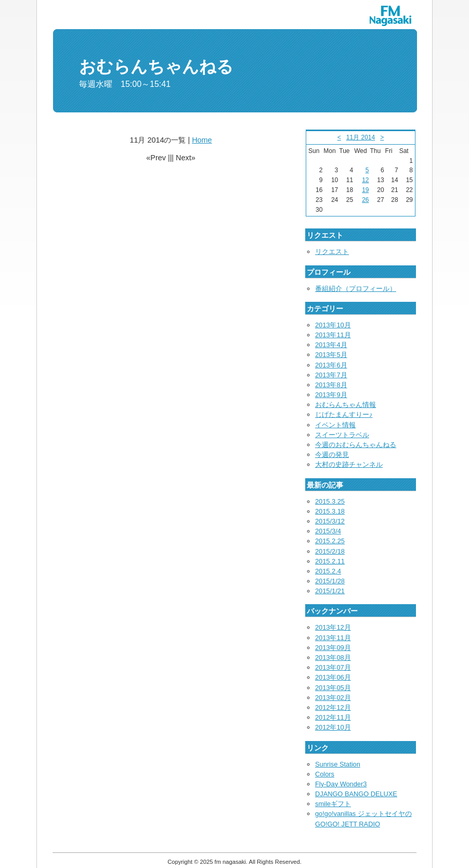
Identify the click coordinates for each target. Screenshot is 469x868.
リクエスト (332, 252)
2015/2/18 (330, 551)
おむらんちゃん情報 (346, 405)
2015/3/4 (328, 531)
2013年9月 (331, 395)
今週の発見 (332, 455)
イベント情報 (335, 425)
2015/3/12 (330, 521)
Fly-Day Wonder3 (341, 784)
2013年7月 (331, 375)
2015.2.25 (330, 541)
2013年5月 (331, 355)
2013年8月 (331, 385)
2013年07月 (333, 667)
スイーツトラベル (342, 435)
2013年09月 (333, 648)
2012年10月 (333, 727)
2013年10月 (333, 325)
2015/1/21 (330, 591)
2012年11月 (333, 717)
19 (365, 190)
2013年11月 (333, 335)
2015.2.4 (328, 571)
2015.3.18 (330, 511)
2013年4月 (331, 345)
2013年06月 (333, 677)
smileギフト (333, 804)
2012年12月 (333, 707)
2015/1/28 (330, 581)
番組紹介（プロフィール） (356, 289)
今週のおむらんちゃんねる (356, 445)
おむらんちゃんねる (156, 67)
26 (365, 200)
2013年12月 (333, 627)
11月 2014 (361, 137)
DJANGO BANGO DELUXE (356, 794)
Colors (325, 774)
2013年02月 (333, 698)
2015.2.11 (330, 561)
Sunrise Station (338, 764)
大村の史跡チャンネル (349, 464)
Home (202, 140)
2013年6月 (331, 365)
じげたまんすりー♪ (344, 414)
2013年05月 (333, 688)
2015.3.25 (330, 501)
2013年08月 (333, 658)
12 (365, 180)
